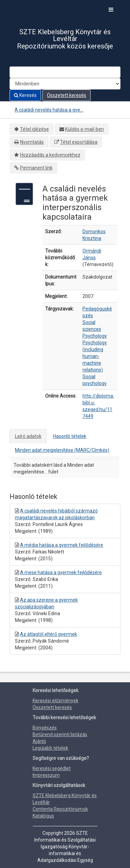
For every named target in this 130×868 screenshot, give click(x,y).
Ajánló (39, 741)
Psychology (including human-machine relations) (95, 356)
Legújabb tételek (50, 748)
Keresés (25, 95)
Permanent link (36, 168)
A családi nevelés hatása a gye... (49, 110)
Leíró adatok (28, 436)
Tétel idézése (34, 129)
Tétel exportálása (79, 142)
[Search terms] (65, 72)
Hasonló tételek (70, 436)
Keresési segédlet (52, 768)
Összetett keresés (67, 95)
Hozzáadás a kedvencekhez (50, 155)
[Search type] (65, 84)
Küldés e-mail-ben (85, 129)
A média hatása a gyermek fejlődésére (62, 545)
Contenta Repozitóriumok (60, 809)
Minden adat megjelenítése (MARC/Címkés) (62, 450)
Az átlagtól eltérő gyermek (49, 634)
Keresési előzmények (55, 701)
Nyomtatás (32, 142)
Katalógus (43, 816)
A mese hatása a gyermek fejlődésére (61, 572)
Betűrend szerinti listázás (60, 734)
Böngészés (45, 728)
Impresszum (46, 775)
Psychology (95, 336)
